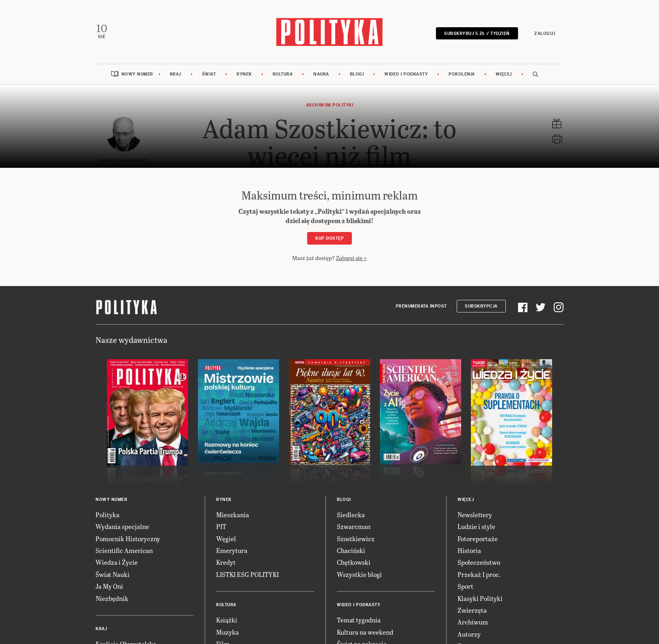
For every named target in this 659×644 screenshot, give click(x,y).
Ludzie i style (476, 526)
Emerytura (232, 550)
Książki (227, 620)
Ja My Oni (109, 586)
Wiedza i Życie (117, 562)
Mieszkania (233, 515)
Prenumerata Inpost (421, 306)
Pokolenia (462, 74)
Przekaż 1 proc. (479, 574)
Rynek (244, 74)
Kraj (176, 74)
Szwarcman (354, 526)
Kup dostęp (329, 238)
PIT (221, 526)
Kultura (283, 74)
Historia (469, 550)
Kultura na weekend (365, 632)
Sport (465, 586)
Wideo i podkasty (406, 74)
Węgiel (226, 539)
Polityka (107, 515)
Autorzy (469, 634)
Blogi (357, 74)
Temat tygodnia (359, 620)
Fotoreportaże (478, 539)
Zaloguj (545, 34)
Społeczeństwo (479, 562)
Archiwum (473, 622)
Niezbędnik (112, 598)
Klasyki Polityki (480, 598)
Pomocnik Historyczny (128, 539)
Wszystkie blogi (359, 574)
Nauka (321, 74)
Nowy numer (137, 74)
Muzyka (228, 632)
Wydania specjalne (122, 526)
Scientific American (124, 550)
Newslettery (475, 515)
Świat (209, 74)
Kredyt (226, 562)
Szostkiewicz (356, 539)
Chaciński (351, 550)
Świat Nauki (113, 574)
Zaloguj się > (351, 258)
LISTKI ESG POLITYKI (247, 574)
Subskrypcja (481, 306)
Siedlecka (351, 515)
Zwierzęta (472, 610)
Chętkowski (354, 562)
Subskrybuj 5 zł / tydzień (477, 34)
